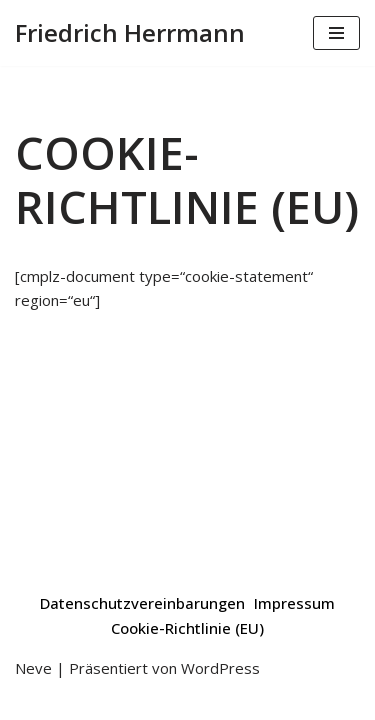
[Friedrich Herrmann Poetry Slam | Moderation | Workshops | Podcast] (130, 33)
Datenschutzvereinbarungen (142, 603)
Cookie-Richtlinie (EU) (187, 628)
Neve (33, 668)
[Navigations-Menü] (336, 33)
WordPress (220, 668)
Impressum (294, 603)
